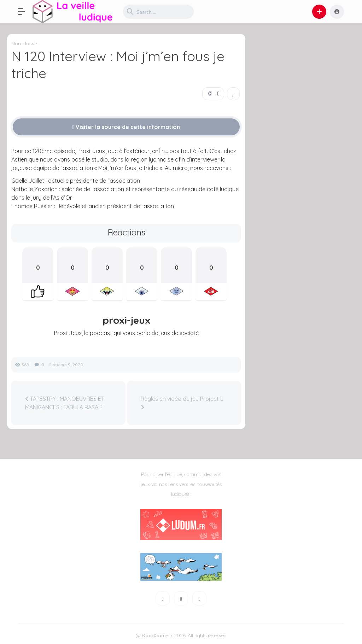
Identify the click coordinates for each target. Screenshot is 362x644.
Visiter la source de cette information (126, 127)
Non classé (24, 43)
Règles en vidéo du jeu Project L (182, 403)
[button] (25, 12)
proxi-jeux (126, 320)
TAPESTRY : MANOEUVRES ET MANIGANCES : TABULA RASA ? (65, 403)
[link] (233, 94)
